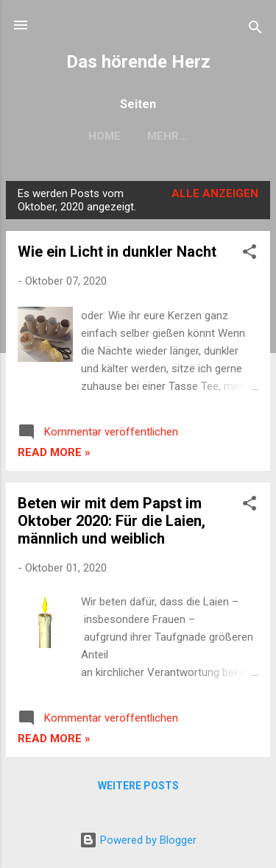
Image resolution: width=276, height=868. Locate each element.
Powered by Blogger (138, 840)
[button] (250, 254)
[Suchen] (255, 30)
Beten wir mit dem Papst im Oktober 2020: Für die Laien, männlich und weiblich (112, 521)
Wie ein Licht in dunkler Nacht (117, 252)
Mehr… (167, 136)
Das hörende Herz (138, 62)
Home (105, 136)
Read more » (54, 452)
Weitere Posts (138, 786)
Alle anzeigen (215, 193)
